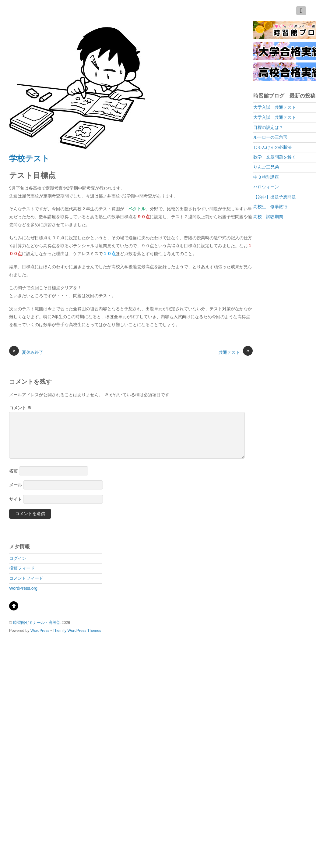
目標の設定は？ (268, 127)
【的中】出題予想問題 (275, 197)
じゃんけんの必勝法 (272, 147)
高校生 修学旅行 (270, 207)
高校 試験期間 (268, 217)
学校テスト (29, 158)
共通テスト (236, 352)
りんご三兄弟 (266, 167)
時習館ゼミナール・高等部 (37, 623)
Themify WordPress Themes (77, 631)
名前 (13, 471)
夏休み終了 (26, 352)
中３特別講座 (266, 177)
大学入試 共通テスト (275, 107)
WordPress (40, 631)
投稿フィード (22, 568)
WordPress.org (23, 588)
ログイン (18, 558)
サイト (16, 499)
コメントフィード (26, 578)
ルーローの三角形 (270, 137)
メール (16, 485)
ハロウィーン (266, 187)
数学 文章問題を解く (275, 157)
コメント (20, 408)
